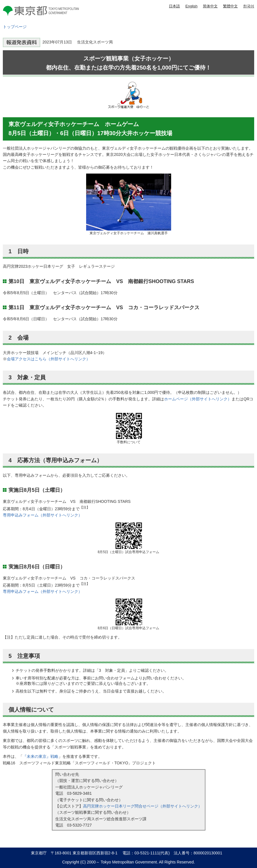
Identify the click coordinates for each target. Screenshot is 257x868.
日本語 (174, 6)
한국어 (249, 6)
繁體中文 (230, 6)
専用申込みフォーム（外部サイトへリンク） (43, 515)
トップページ (15, 27)
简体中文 (210, 6)
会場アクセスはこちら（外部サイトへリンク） (48, 359)
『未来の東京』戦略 (41, 756)
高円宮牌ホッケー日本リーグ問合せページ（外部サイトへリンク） (143, 806)
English (191, 6)
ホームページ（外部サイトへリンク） (198, 399)
